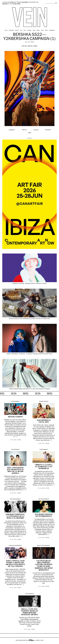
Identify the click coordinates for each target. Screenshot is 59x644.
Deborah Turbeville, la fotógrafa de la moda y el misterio (15, 516)
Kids (42, 30)
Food (34, 30)
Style (6, 30)
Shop (46, 30)
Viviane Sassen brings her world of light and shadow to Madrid (29, 389)
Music (38, 30)
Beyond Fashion (15, 417)
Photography (15, 402)
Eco (21, 30)
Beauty (17, 30)
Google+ (3, 643)
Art (25, 30)
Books (11, 546)
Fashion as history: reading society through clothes (30, 284)
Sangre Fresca (44, 402)
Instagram (52, 30)
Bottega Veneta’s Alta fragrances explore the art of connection (29, 319)
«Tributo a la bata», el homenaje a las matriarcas (44, 467)
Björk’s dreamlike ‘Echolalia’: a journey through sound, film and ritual (30, 354)
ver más (19, 440)
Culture (29, 30)
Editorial (11, 30)
